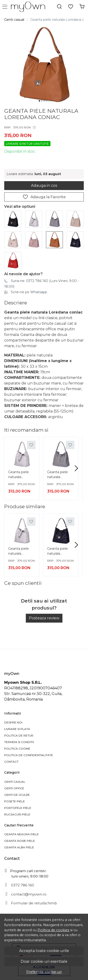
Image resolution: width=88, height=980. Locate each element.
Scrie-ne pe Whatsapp (29, 292)
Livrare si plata (17, 729)
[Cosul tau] (82, 7)
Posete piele (15, 801)
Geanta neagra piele (21, 834)
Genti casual (14, 20)
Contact (11, 762)
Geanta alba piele (19, 847)
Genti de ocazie (17, 795)
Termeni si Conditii (19, 742)
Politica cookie (17, 749)
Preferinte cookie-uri (44, 972)
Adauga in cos (44, 185)
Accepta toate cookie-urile (44, 951)
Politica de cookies (53, 930)
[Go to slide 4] (46, 101)
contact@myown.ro (25, 894)
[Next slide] (76, 468)
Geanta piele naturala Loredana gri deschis (19, 475)
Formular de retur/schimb (31, 903)
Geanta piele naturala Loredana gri (57, 475)
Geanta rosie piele (20, 841)
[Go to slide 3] (44, 101)
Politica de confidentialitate (29, 755)
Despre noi (13, 722)
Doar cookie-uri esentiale (44, 961)
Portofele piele (18, 808)
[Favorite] (71, 7)
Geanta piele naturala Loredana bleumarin (57, 552)
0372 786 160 (19, 885)
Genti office (14, 788)
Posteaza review (44, 618)
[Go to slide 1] (39, 101)
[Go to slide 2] (42, 101)
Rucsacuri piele (17, 814)
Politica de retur (19, 735)
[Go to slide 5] (49, 101)
